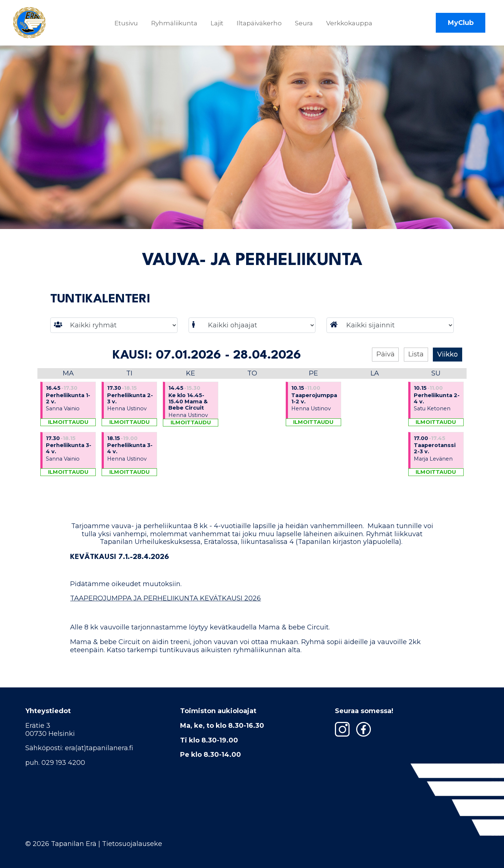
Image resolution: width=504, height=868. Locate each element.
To (252, 382)
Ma (68, 382)
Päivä (386, 363)
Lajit (219, 25)
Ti (129, 382)
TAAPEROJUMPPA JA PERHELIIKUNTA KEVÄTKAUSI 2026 (165, 607)
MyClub (461, 25)
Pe (313, 382)
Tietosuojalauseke (132, 844)
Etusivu (128, 25)
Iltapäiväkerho (261, 25)
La (375, 382)
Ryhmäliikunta (176, 25)
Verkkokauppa (351, 25)
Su (436, 382)
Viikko (448, 363)
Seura (306, 25)
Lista (416, 363)
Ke (191, 382)
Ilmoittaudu (68, 431)
